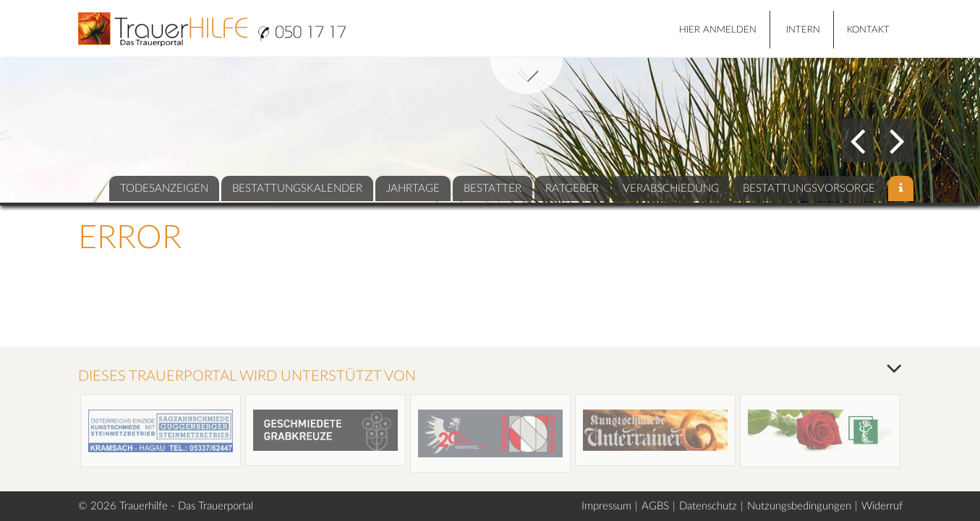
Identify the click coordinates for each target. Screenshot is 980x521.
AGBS (655, 506)
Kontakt (868, 30)
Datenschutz (708, 506)
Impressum (606, 506)
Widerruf (882, 506)
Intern (803, 30)
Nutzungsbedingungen (799, 506)
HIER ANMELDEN (718, 30)
